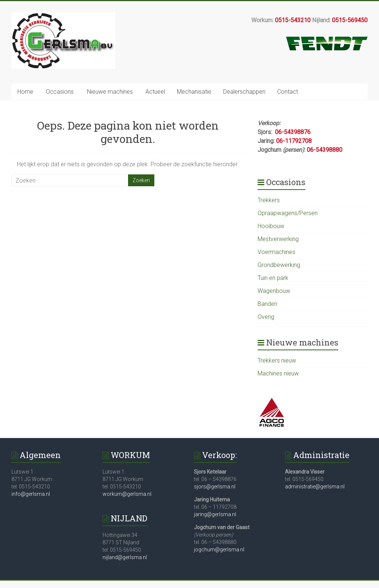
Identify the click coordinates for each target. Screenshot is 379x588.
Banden (267, 304)
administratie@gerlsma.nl (315, 487)
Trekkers (269, 200)
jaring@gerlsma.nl (215, 514)
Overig (266, 317)
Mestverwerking (278, 239)
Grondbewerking (279, 265)
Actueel (155, 92)
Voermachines (276, 252)
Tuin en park (273, 278)
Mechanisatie (194, 92)
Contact (288, 92)
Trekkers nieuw (277, 360)
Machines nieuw (278, 373)
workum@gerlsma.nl (127, 494)
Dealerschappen (244, 92)
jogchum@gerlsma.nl (219, 549)
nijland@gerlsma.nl (125, 557)
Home (25, 92)
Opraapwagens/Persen (288, 213)
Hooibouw (271, 226)
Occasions (60, 92)
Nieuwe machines (110, 92)
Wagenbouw (274, 291)
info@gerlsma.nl (31, 494)
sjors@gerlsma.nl (215, 487)
